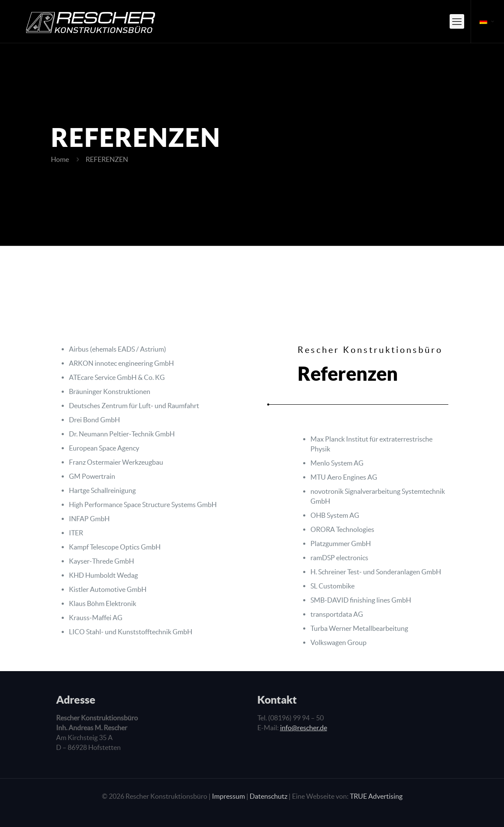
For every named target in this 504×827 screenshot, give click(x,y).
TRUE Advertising (376, 796)
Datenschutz (268, 796)
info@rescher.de (304, 728)
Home (60, 159)
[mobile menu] (457, 21)
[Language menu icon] (488, 21)
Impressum (228, 796)
